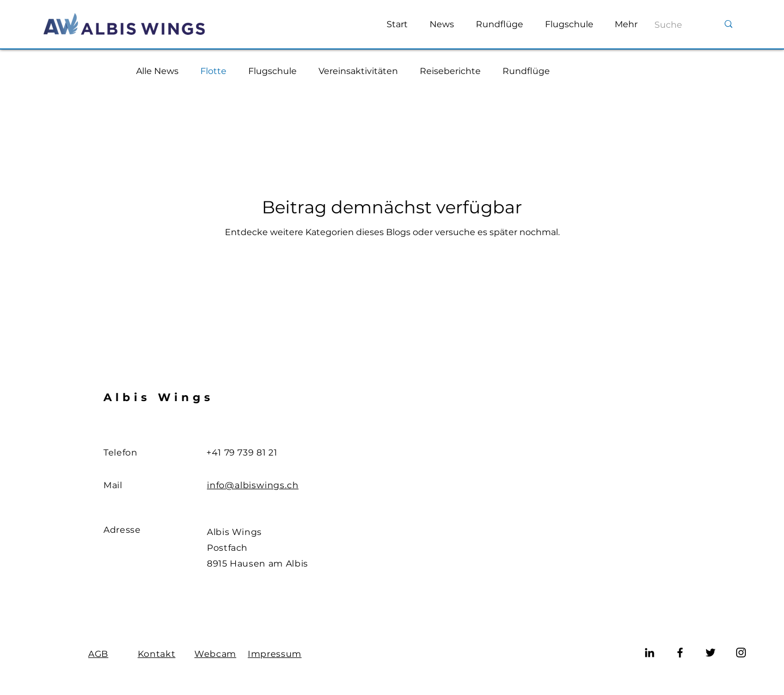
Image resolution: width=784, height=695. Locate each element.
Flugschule (272, 71)
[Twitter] (710, 653)
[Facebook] (680, 653)
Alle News (157, 71)
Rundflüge (526, 71)
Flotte (213, 71)
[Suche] (674, 25)
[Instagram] (741, 653)
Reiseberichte (450, 71)
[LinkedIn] (650, 653)
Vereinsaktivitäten (358, 71)
